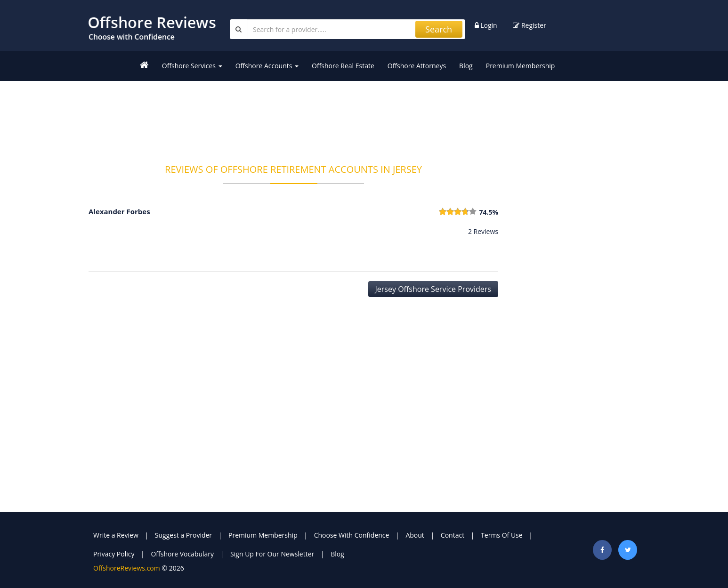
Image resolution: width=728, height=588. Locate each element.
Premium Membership (521, 66)
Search (439, 29)
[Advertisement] (293, 116)
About (415, 535)
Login (486, 25)
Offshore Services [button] (192, 66)
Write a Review (116, 535)
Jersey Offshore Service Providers (433, 289)
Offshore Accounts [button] (267, 66)
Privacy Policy (114, 554)
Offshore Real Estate (343, 66)
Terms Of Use (502, 535)
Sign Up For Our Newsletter (272, 554)
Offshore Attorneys (417, 66)
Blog (466, 66)
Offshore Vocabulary (182, 554)
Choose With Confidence (352, 535)
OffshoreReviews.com (127, 568)
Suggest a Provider (183, 535)
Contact (453, 535)
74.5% (489, 212)
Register (530, 25)
